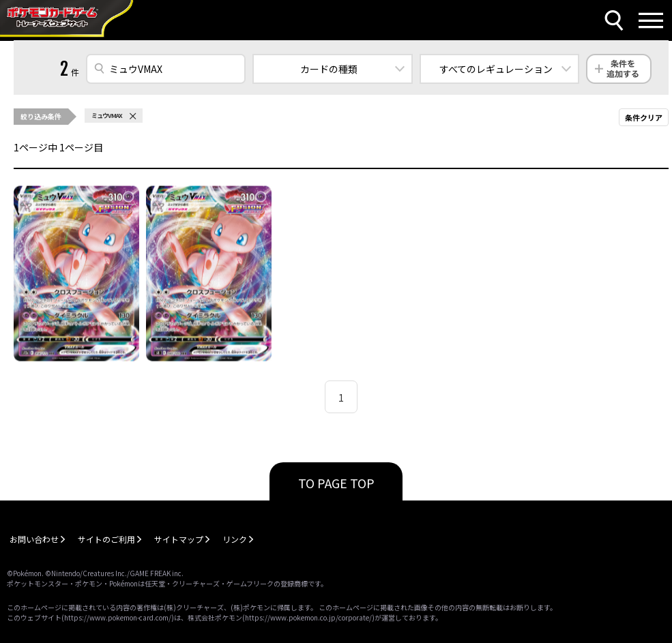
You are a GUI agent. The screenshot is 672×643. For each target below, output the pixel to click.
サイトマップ (179, 539)
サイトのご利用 (106, 539)
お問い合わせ (34, 539)
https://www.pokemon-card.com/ (118, 617)
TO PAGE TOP (336, 483)
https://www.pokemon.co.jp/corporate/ (308, 617)
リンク (235, 539)
